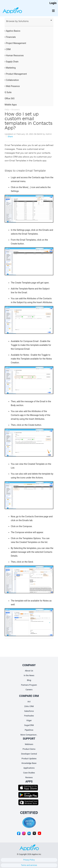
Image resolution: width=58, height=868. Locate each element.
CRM (8, 49)
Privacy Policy (29, 860)
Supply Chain (12, 62)
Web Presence (12, 86)
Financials (10, 37)
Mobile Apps (11, 105)
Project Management (15, 43)
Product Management (16, 74)
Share (10, 136)
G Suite (8, 92)
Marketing (10, 68)
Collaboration (12, 80)
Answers (15, 110)
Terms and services (29, 865)
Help (7, 110)
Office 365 (10, 98)
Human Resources (14, 55)
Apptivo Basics (12, 31)
